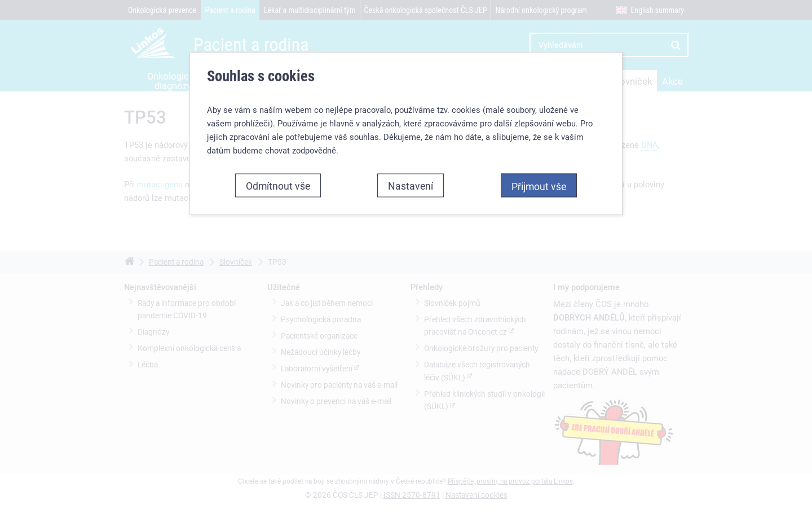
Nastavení (411, 185)
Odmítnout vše (278, 185)
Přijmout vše (539, 186)
